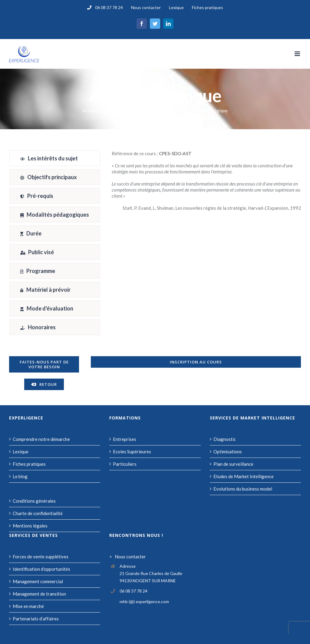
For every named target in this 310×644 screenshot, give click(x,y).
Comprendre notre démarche (41, 439)
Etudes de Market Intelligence (244, 476)
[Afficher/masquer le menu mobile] (298, 54)
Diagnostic (225, 439)
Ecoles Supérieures (132, 452)
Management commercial (38, 581)
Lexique (21, 452)
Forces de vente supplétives (41, 557)
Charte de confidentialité (38, 513)
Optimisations (228, 452)
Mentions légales (30, 526)
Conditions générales (34, 501)
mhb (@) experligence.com (144, 601)
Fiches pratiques (29, 464)
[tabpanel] (206, 244)
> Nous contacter (128, 557)
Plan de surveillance (233, 464)
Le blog (20, 476)
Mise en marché (28, 606)
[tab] (55, 158)
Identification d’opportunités (41, 569)
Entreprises (125, 439)
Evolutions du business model (243, 489)
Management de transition (39, 594)
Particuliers (125, 464)
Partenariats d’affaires (36, 619)
